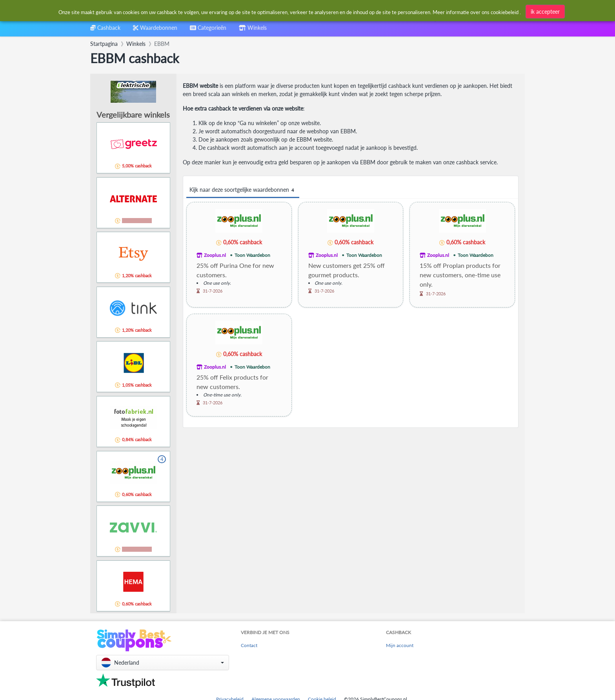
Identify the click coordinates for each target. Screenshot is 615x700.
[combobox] (289, 11)
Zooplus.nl (215, 255)
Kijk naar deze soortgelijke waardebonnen (243, 190)
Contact (249, 645)
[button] (163, 663)
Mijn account (400, 645)
